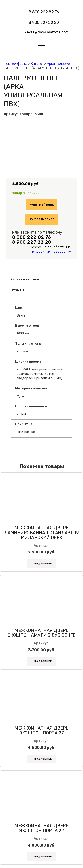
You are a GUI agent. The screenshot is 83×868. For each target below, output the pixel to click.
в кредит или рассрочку (51, 251)
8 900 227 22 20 (44, 23)
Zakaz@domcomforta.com (47, 32)
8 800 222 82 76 (44, 12)
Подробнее (43, 564)
